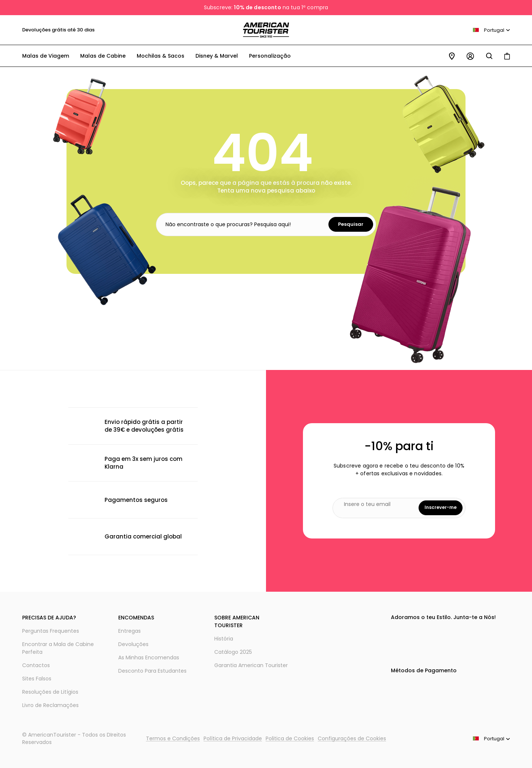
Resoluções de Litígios (50, 692)
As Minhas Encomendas (149, 657)
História (224, 639)
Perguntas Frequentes (51, 631)
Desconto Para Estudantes (152, 671)
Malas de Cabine (103, 56)
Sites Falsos (37, 679)
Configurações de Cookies (352, 738)
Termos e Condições (173, 738)
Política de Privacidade (233, 738)
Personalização (270, 56)
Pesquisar (351, 224)
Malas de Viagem (46, 56)
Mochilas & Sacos (161, 56)
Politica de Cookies (290, 738)
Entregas (129, 631)
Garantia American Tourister (251, 665)
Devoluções (133, 644)
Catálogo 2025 (233, 652)
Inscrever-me (441, 507)
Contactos (36, 665)
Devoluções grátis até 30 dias (58, 30)
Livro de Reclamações (50, 705)
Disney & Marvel (217, 56)
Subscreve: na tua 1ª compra (266, 7)
